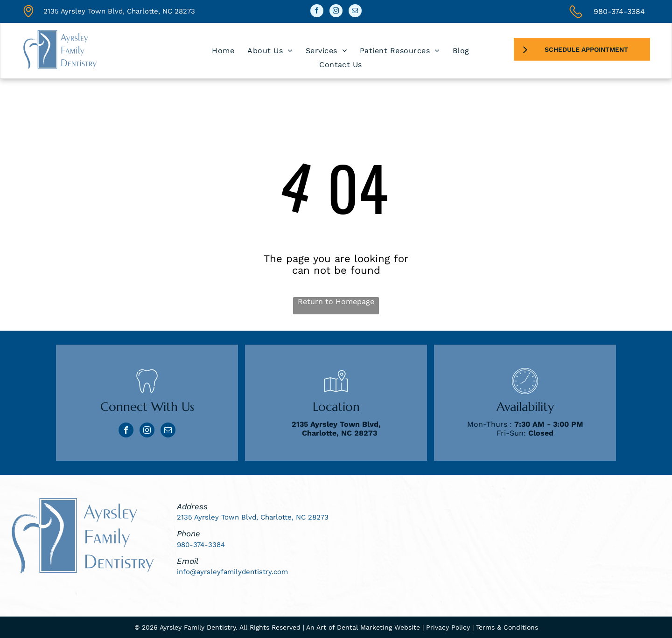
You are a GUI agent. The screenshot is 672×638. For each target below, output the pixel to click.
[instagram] (336, 12)
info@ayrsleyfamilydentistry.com (232, 572)
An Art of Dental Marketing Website (363, 627)
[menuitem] (223, 51)
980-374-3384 (619, 11)
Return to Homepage (336, 302)
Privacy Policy (448, 627)
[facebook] (317, 12)
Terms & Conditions (507, 627)
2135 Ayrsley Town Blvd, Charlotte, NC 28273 (119, 11)
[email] (355, 12)
